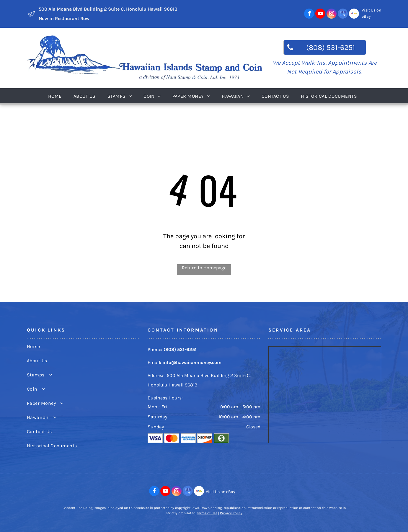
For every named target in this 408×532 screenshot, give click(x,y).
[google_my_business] (343, 14)
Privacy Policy (231, 513)
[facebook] (309, 14)
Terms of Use (207, 513)
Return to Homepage (204, 268)
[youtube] (320, 14)
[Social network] (354, 14)
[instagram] (332, 14)
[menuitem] (56, 96)
